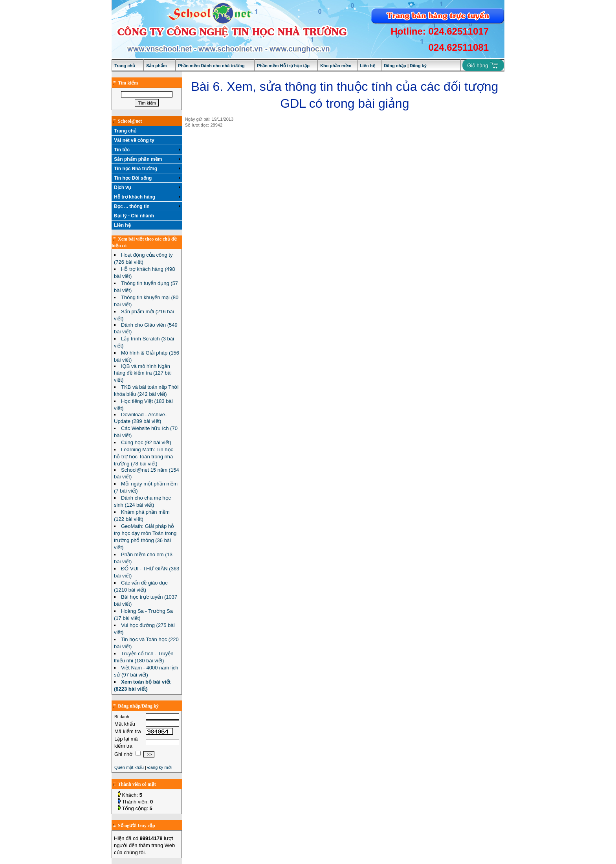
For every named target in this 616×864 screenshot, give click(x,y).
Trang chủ (125, 66)
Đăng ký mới (159, 767)
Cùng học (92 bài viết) (146, 442)
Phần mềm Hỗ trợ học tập (283, 66)
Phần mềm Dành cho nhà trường (211, 66)
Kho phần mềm (336, 66)
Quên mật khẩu (129, 767)
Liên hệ (367, 66)
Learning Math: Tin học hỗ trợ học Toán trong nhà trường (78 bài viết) (144, 457)
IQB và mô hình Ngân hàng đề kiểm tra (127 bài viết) (143, 373)
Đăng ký (418, 66)
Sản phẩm (156, 66)
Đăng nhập (395, 66)
